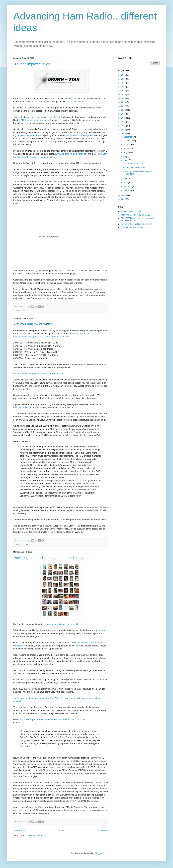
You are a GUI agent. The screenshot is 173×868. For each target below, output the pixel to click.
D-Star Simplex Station (32, 64)
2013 (124, 118)
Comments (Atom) (34, 836)
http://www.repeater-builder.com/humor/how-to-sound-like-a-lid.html (52, 720)
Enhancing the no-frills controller (71, 154)
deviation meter (21, 408)
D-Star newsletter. (75, 102)
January (127, 190)
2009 (124, 133)
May (126, 179)
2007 (124, 199)
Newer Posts (20, 831)
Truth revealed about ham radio (29, 698)
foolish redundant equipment (79, 135)
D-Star (24, 311)
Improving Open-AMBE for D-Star (135, 215)
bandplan (25, 544)
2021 (124, 91)
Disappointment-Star (47, 117)
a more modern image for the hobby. (62, 624)
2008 (124, 195)
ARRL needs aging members (35, 120)
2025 (124, 75)
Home (61, 831)
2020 (124, 94)
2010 (124, 130)
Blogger (98, 853)
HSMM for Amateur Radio (132, 227)
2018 (124, 102)
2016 (124, 110)
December (129, 137)
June (126, 160)
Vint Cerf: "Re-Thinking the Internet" (136, 224)
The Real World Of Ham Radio (60, 698)
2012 (124, 122)
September (129, 149)
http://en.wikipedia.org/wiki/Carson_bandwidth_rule (38, 374)
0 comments (20, 306)
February (128, 187)
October (127, 145)
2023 (124, 83)
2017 (124, 106)
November (129, 141)
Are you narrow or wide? (33, 324)
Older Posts (102, 831)
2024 (124, 79)
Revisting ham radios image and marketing (48, 558)
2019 (124, 98)
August (127, 152)
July (126, 156)
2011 (124, 126)
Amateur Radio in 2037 (131, 211)
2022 (124, 87)
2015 (124, 114)
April (126, 183)
